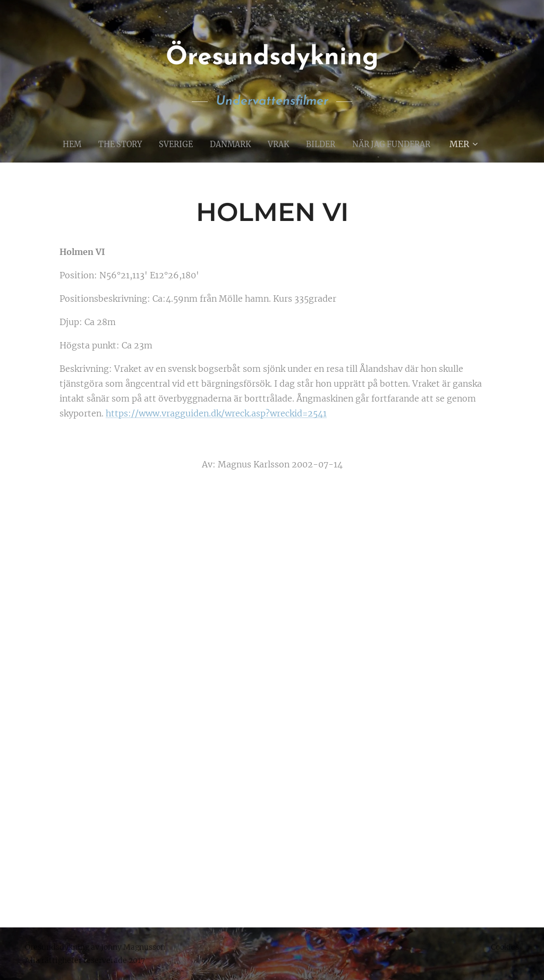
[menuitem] (63, 144)
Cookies (505, 947)
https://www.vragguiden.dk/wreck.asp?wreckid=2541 (216, 414)
